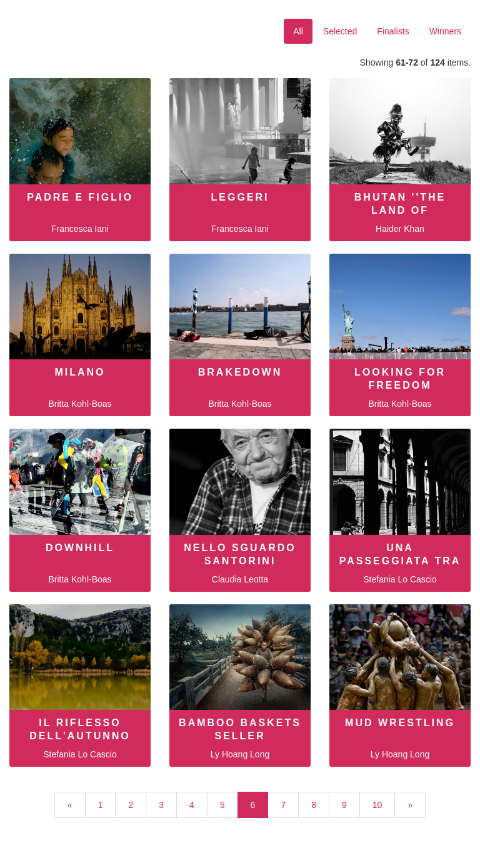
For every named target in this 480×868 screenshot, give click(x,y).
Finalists (393, 31)
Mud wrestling (400, 723)
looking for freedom (400, 379)
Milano (80, 372)
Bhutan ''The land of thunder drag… (400, 210)
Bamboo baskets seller (240, 729)
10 (377, 805)
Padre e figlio (80, 197)
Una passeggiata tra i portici (400, 561)
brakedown (240, 372)
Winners (445, 31)
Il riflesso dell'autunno (80, 729)
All (298, 31)
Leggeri (240, 197)
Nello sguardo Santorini (240, 554)
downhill (80, 548)
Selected (340, 31)
